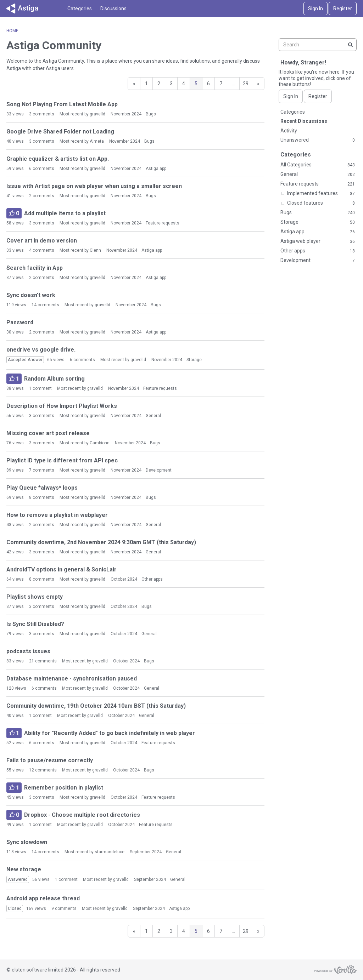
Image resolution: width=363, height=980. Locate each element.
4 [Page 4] (184, 84)
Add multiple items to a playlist (56, 213)
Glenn (95, 250)
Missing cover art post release (48, 433)
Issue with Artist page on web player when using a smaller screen (94, 186)
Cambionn (100, 443)
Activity (289, 131)
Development (159, 470)
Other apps (152, 579)
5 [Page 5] (196, 84)
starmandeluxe (110, 852)
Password (20, 322)
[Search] (350, 45)
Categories (80, 8)
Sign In (315, 8)
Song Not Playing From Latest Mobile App (62, 104)
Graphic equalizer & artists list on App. (58, 159)
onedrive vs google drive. (41, 350)
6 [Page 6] (208, 84)
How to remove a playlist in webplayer (57, 515)
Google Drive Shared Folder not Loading (60, 132)
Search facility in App (35, 268)
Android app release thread (43, 898)
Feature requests (163, 223)
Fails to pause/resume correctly (50, 760)
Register (343, 8)
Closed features (321, 203)
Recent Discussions (304, 121)
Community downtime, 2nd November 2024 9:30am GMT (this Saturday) (101, 542)
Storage (194, 360)
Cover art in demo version (42, 241)
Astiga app (156, 169)
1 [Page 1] (146, 84)
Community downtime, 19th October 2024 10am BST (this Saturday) (96, 706)
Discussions (113, 8)
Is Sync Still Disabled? (35, 624)
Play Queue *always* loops (42, 488)
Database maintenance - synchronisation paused (72, 679)
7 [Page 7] (221, 84)
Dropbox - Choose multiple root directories (73, 815)
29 (246, 84)
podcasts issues (28, 651)
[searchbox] (318, 45)
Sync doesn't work (31, 295)
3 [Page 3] (171, 84)
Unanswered (318, 140)
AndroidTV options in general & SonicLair (62, 569)
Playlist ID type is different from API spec (62, 460)
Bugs (151, 114)
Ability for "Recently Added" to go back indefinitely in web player (101, 733)
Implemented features (321, 194)
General (153, 416)
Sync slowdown (27, 842)
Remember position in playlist (55, 788)
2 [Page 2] (159, 84)
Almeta (97, 141)
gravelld (97, 114)
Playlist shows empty (35, 597)
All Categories (318, 165)
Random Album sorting (46, 379)
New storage (24, 869)
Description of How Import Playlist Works (62, 406)
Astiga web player (318, 241)
